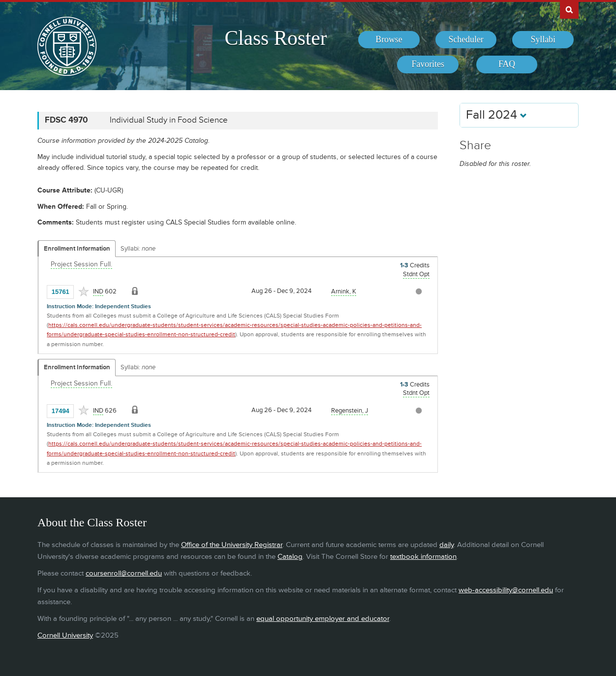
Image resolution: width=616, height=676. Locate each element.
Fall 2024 (496, 115)
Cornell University (65, 635)
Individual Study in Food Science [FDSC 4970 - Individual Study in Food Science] (169, 120)
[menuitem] (389, 40)
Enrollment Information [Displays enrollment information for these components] (77, 249)
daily (447, 545)
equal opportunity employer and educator (323, 619)
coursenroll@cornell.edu (124, 573)
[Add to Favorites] (84, 291)
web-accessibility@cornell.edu (506, 590)
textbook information (423, 557)
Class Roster (276, 38)
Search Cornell (569, 9)
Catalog (290, 557)
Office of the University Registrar (232, 545)
